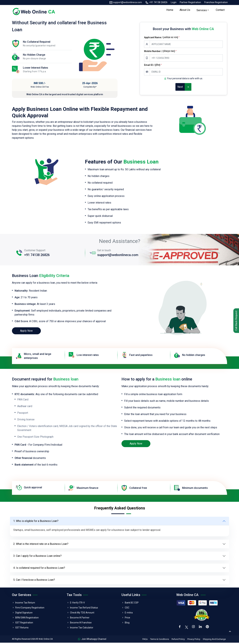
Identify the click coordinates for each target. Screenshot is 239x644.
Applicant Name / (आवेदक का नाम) (162, 39)
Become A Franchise (81, 624)
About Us (185, 11)
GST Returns (22, 629)
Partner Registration (190, 2)
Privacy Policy (194, 640)
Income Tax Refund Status (84, 609)
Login (174, 2)
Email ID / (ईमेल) (153, 66)
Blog (127, 624)
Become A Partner (80, 619)
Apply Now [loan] (26, 332)
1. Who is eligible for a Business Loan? (36, 522)
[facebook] (180, 628)
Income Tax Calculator (82, 629)
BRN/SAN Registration (27, 619)
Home (170, 11)
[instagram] (194, 628)
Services (202, 11)
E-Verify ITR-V (77, 604)
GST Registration (24, 624)
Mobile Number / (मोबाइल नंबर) (160, 52)
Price (127, 619)
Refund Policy (178, 640)
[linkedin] (201, 628)
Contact (220, 11)
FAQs (145, 640)
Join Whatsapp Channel (92, 640)
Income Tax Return (25, 604)
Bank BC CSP (132, 604)
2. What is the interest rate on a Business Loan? (41, 545)
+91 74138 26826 (158, 2)
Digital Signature (24, 614)
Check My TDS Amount (82, 614)
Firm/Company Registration (30, 609)
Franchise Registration (216, 2)
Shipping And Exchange (214, 640)
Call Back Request (236, 321)
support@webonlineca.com (128, 2)
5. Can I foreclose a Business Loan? (34, 581)
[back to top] (230, 632)
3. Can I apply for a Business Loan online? (37, 557)
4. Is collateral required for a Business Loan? (39, 569)
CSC (127, 609)
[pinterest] (208, 628)
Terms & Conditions (160, 640)
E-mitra (129, 614)
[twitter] (187, 628)
